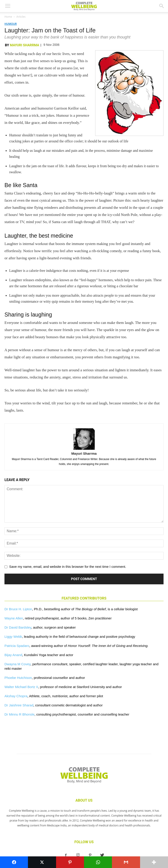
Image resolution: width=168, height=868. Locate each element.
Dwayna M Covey (17, 664)
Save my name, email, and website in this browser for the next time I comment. (68, 567)
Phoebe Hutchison (18, 678)
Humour (11, 24)
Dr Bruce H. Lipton (18, 609)
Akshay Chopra (16, 696)
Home (8, 17)
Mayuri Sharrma (24, 45)
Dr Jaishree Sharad (19, 705)
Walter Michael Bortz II (21, 687)
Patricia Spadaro (17, 646)
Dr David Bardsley (18, 627)
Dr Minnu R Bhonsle (19, 714)
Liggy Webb (13, 637)
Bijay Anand (13, 655)
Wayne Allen (14, 618)
